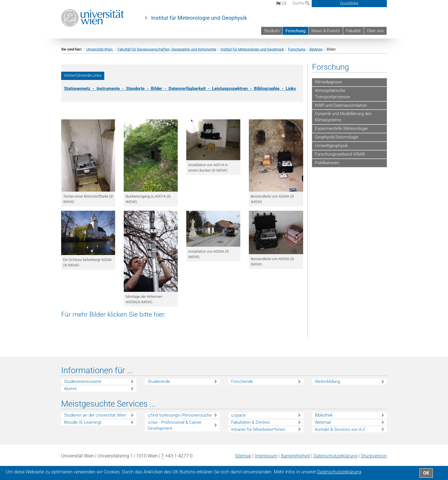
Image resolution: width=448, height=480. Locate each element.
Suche (301, 3)
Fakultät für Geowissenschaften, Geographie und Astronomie (167, 49)
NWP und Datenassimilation (341, 105)
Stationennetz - (80, 89)
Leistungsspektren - (233, 89)
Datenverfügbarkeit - (190, 89)
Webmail (323, 422)
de (282, 3)
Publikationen (327, 163)
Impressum (266, 456)
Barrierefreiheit (295, 456)
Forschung (295, 31)
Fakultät (353, 31)
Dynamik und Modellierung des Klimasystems (343, 117)
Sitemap (243, 456)
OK (426, 473)
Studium (272, 31)
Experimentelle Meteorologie (341, 128)
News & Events (326, 31)
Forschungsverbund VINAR (340, 154)
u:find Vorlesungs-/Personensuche (180, 415)
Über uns (375, 31)
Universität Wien (100, 49)
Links (291, 89)
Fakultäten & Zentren (251, 422)
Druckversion (374, 456)
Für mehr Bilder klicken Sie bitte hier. (113, 314)
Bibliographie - (270, 89)
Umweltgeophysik (331, 146)
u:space (238, 415)
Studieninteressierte (83, 381)
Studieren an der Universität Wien (95, 415)
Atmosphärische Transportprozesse (332, 94)
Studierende (159, 381)
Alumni (70, 389)
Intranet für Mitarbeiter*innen (258, 429)
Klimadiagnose (328, 82)
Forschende (242, 381)
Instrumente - (111, 89)
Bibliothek (324, 415)
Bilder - (160, 89)
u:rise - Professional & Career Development (175, 425)
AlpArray (316, 49)
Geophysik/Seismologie (337, 137)
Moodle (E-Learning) (83, 422)
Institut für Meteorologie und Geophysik (199, 18)
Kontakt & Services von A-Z (340, 429)
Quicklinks (349, 3)
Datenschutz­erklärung (335, 456)
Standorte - (138, 89)
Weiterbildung (327, 381)
